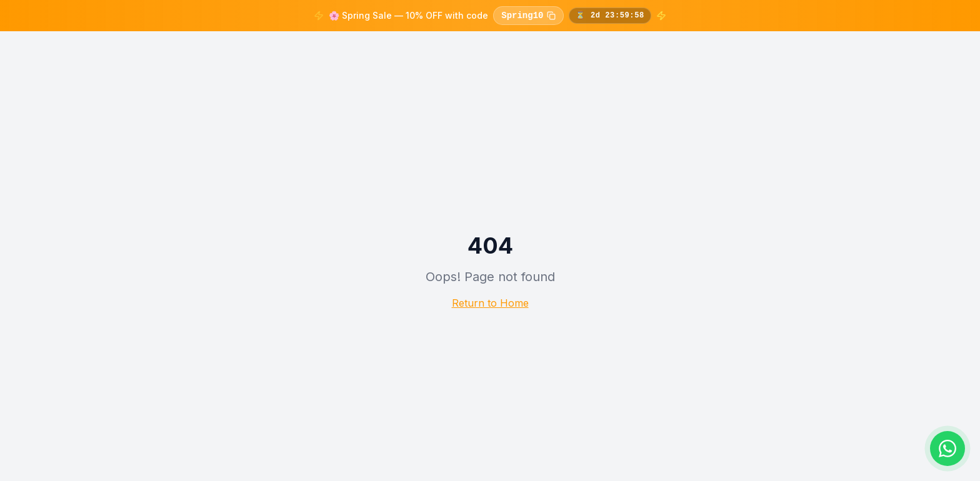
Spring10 (528, 16)
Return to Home (490, 303)
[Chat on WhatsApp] (947, 449)
